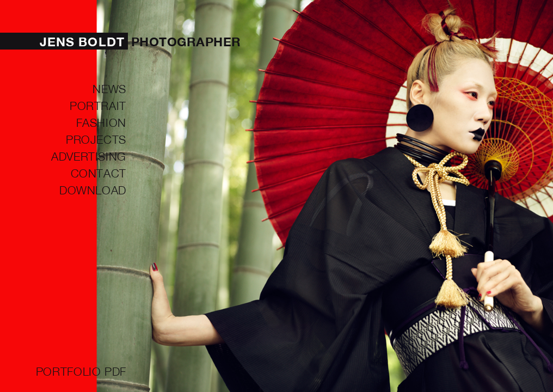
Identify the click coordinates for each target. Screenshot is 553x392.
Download (93, 189)
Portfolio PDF (81, 371)
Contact (99, 173)
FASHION (101, 122)
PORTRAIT (98, 105)
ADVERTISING (89, 156)
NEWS (109, 88)
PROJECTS (96, 139)
